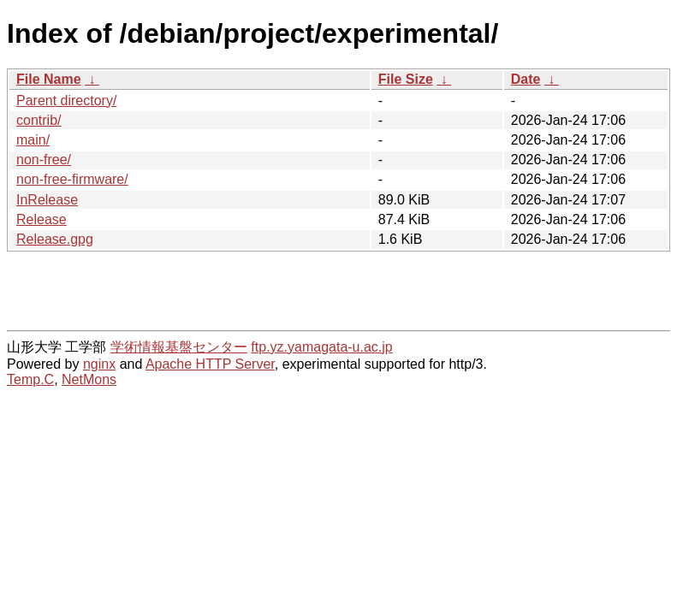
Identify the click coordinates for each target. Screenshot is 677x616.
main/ (33, 140)
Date (526, 79)
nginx (99, 364)
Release (42, 219)
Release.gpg (55, 239)
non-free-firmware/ (72, 179)
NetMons (89, 379)
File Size (406, 79)
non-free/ (44, 160)
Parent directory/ (66, 101)
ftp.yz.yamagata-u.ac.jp (321, 347)
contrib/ (39, 120)
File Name (49, 79)
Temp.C (30, 379)
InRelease (47, 200)
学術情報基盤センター (179, 347)
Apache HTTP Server (210, 364)
